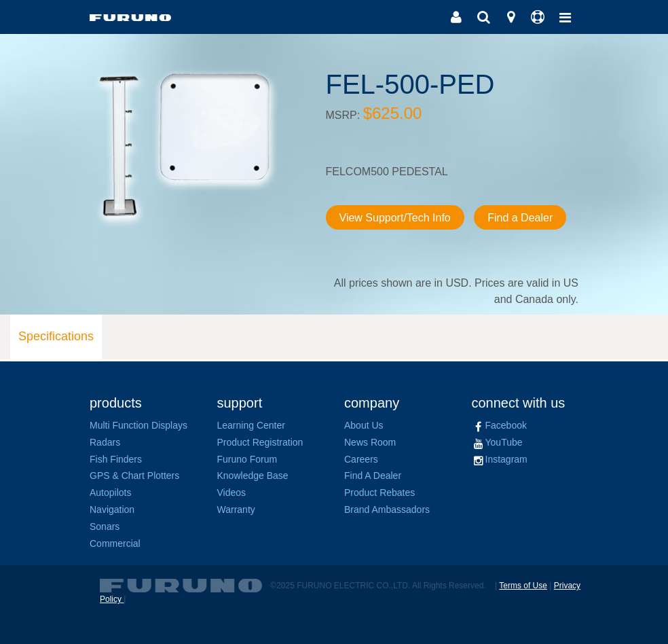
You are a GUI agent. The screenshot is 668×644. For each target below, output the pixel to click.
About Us (364, 425)
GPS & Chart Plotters (134, 476)
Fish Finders (116, 459)
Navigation (112, 509)
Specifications (56, 336)
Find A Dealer (373, 476)
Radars (105, 442)
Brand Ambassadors (387, 509)
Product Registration (260, 442)
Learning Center (251, 425)
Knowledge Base (253, 476)
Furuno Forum (247, 459)
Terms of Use (523, 586)
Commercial (115, 543)
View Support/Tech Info (395, 218)
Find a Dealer (520, 218)
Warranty (236, 509)
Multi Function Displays (138, 425)
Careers (361, 459)
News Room (370, 442)
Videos (232, 493)
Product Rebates (379, 493)
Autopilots (110, 493)
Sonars (105, 526)
